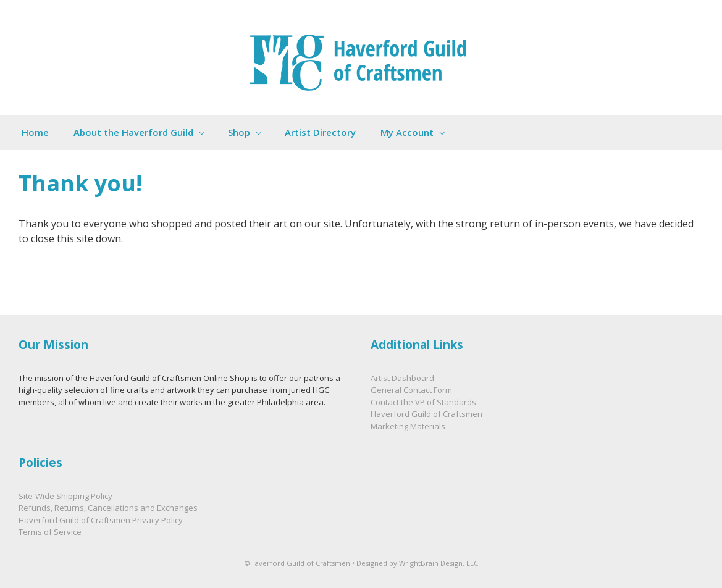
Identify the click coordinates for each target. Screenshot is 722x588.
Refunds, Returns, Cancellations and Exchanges (108, 508)
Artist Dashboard (402, 378)
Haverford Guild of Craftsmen (426, 414)
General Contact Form (411, 390)
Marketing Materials (408, 426)
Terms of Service (50, 532)
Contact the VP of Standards (423, 402)
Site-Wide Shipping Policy (65, 496)
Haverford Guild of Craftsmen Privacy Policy (101, 520)
